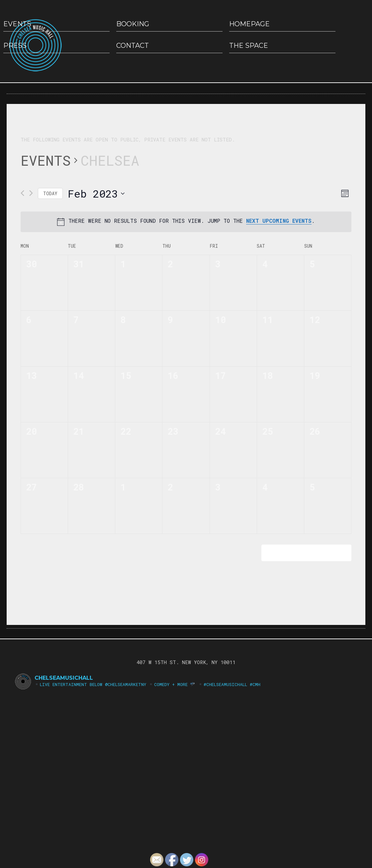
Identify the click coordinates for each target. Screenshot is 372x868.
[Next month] (31, 193)
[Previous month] (22, 193)
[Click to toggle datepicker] (96, 193)
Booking (133, 24)
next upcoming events (279, 221)
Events (46, 160)
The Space (249, 45)
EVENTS (17, 24)
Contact (133, 45)
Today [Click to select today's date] (50, 193)
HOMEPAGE (249, 24)
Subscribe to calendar (302, 553)
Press (15, 45)
